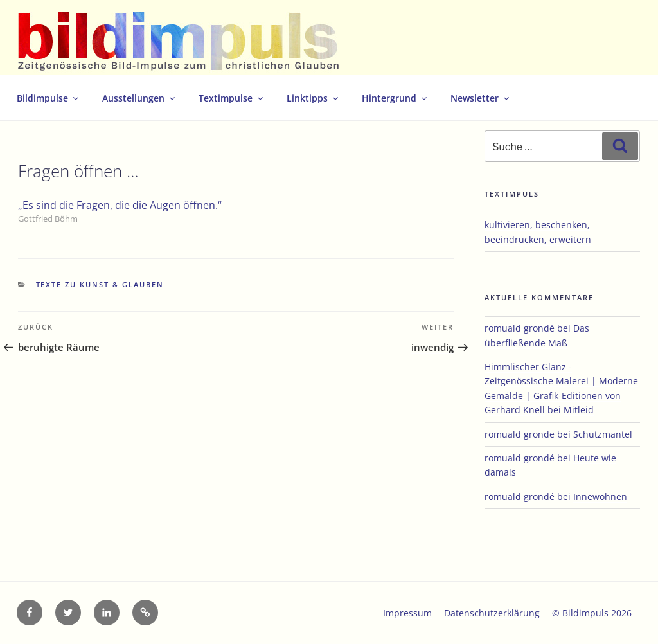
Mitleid (579, 410)
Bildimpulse (49, 98)
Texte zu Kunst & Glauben (100, 284)
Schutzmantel (603, 434)
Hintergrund (395, 98)
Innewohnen (600, 496)
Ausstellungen (139, 98)
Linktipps (313, 98)
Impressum (407, 613)
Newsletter (481, 98)
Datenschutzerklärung (492, 613)
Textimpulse (232, 98)
